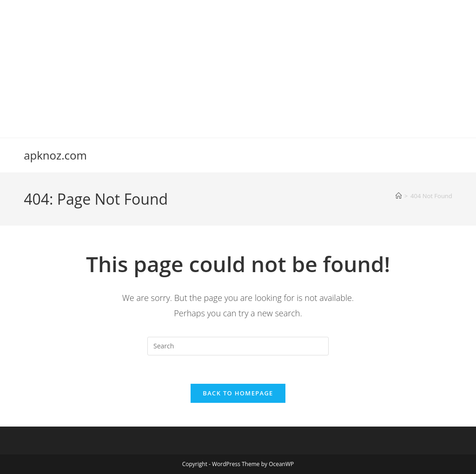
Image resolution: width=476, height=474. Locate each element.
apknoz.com (55, 155)
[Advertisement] (238, 65)
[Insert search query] (238, 346)
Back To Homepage (238, 393)
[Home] (399, 196)
